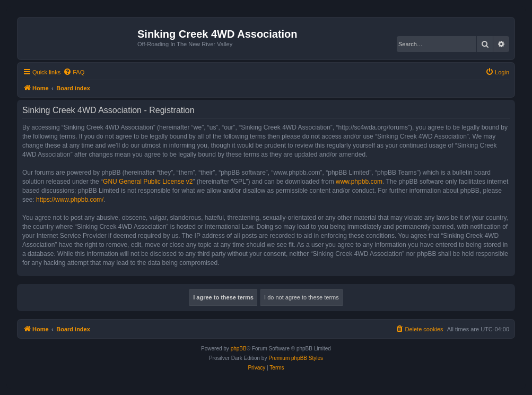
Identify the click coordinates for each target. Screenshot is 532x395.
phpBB (239, 349)
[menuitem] (74, 72)
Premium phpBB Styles (296, 358)
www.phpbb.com (359, 182)
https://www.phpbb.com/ (70, 200)
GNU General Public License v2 (148, 182)
